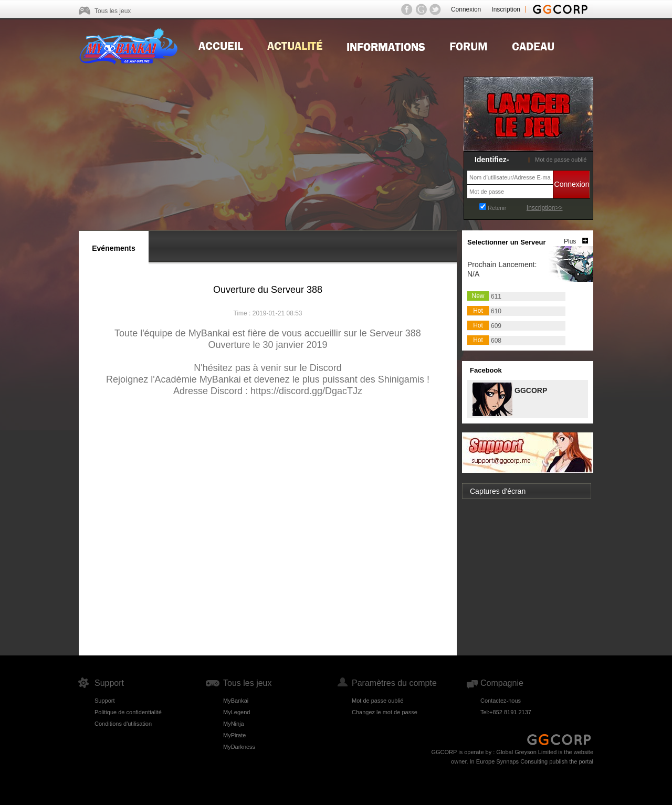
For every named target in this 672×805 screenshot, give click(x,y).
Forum (469, 45)
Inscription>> (545, 208)
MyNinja (234, 724)
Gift (533, 45)
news (295, 45)
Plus (570, 241)
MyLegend (237, 712)
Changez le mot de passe (385, 712)
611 (496, 296)
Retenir (497, 208)
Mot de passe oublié (561, 160)
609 (496, 326)
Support (105, 701)
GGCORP (530, 390)
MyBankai (236, 701)
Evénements (113, 248)
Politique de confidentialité (128, 712)
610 (496, 311)
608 (496, 341)
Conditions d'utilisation (123, 724)
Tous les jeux (113, 11)
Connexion (466, 9)
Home (221, 45)
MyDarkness (239, 747)
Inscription (506, 9)
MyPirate (234, 735)
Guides (386, 45)
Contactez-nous (501, 701)
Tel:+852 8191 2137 (506, 712)
